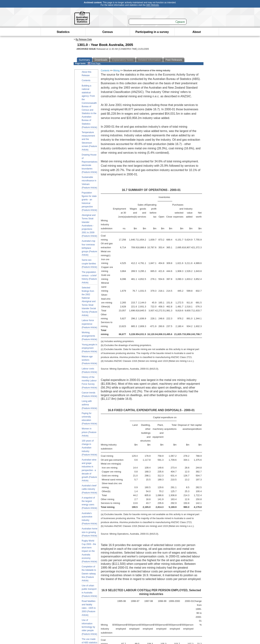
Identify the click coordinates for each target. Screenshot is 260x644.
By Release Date (84, 39)
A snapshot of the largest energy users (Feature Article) (89, 503)
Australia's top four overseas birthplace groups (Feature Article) (89, 248)
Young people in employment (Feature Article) (90, 348)
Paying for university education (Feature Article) (89, 419)
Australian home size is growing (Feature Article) (90, 532)
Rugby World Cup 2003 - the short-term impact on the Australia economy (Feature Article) (89, 551)
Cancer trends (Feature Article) (89, 394)
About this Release (87, 74)
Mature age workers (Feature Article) (89, 360)
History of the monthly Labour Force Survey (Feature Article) (89, 382)
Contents (86, 80)
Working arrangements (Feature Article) (89, 336)
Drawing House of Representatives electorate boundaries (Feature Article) (90, 163)
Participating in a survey (152, 32)
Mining (116, 71)
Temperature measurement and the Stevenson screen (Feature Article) (89, 141)
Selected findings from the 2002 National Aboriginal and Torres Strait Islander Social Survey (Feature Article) (90, 302)
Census (108, 32)
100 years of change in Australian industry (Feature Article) (89, 448)
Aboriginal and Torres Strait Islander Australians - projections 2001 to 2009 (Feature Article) (89, 226)
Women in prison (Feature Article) (89, 432)
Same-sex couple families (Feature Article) (89, 263)
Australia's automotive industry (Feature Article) (89, 519)
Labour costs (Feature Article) (89, 370)
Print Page (94, 64)
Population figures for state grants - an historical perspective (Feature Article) (89, 201)
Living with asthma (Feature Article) (89, 405)
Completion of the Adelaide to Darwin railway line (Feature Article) (89, 574)
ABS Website (152, 5)
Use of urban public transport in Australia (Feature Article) (89, 591)
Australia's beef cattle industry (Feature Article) (89, 489)
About (197, 32)
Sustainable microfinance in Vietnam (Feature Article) (89, 182)
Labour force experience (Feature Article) (89, 324)
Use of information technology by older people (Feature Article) (89, 627)
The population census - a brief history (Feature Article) (89, 277)
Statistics (63, 32)
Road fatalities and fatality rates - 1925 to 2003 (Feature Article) (89, 608)
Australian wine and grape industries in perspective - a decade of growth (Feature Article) (89, 470)
